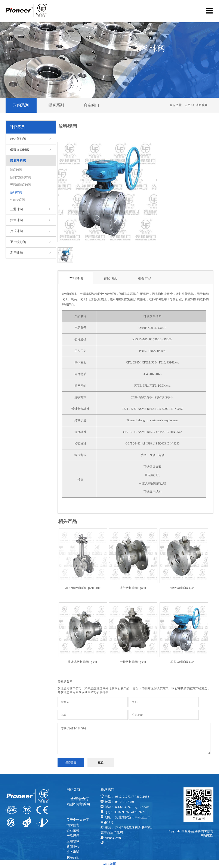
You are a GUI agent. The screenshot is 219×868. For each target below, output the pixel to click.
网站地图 (207, 835)
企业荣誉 (73, 830)
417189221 (138, 812)
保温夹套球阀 (31, 150)
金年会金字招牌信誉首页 (79, 802)
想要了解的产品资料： (134, 738)
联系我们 (73, 857)
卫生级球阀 (31, 242)
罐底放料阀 (33, 161)
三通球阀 (31, 209)
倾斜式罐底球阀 (21, 177)
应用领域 (73, 841)
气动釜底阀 (18, 200)
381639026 (121, 812)
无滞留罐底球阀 (21, 185)
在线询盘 (110, 279)
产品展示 (73, 836)
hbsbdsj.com (113, 838)
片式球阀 (31, 231)
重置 (101, 762)
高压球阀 (31, 253)
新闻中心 (73, 847)
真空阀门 (91, 105)
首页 (188, 105)
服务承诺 (73, 852)
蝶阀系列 (56, 105)
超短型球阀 (31, 139)
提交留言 (71, 762)
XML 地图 (109, 864)
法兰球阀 (31, 220)
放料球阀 (16, 192)
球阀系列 (21, 105)
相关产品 (145, 279)
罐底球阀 (16, 170)
